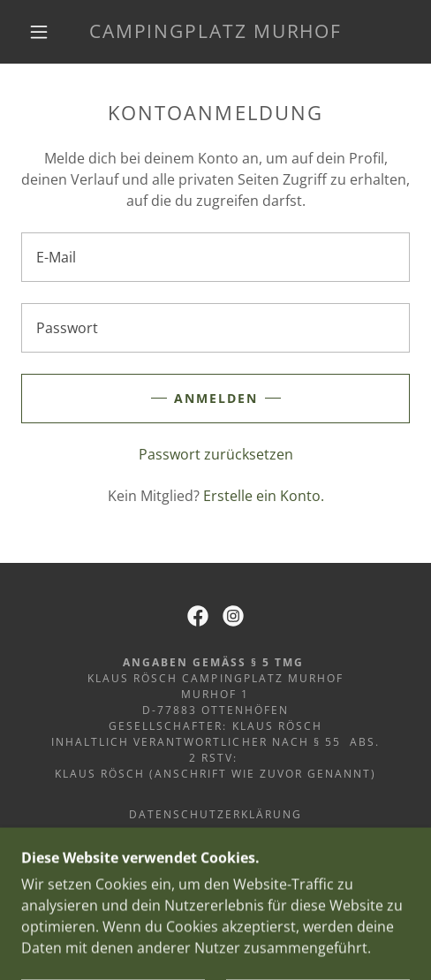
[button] (41, 32)
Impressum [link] (215, 836)
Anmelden (216, 398)
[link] (215, 31)
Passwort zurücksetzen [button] (216, 454)
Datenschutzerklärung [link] (215, 814)
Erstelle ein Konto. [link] (264, 496)
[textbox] (215, 257)
